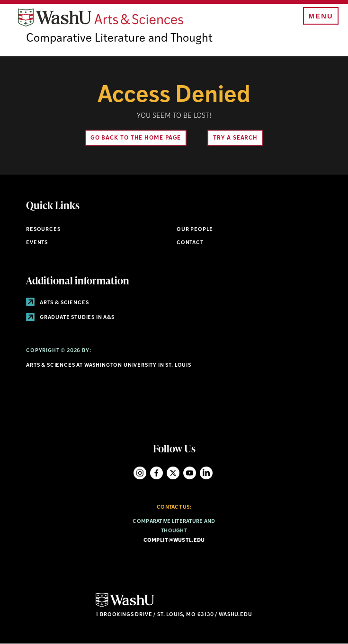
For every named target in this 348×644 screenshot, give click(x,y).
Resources (43, 230)
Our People (195, 230)
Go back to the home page (136, 138)
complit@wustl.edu (174, 541)
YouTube (190, 473)
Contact (190, 243)
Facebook (156, 473)
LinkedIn (206, 473)
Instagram (140, 473)
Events (37, 243)
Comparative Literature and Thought (119, 39)
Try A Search (235, 138)
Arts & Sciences (57, 303)
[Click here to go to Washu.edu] (125, 606)
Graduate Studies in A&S (70, 318)
